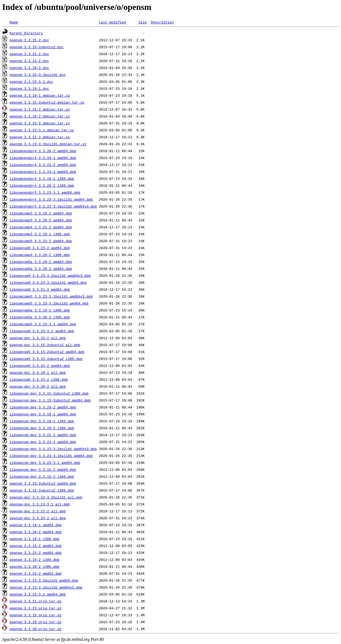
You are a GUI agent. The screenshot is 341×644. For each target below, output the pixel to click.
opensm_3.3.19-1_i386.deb (34, 539)
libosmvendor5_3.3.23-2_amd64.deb (43, 172)
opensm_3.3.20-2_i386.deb (34, 566)
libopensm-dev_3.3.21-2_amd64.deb (43, 435)
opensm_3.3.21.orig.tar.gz (36, 601)
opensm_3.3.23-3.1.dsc (31, 82)
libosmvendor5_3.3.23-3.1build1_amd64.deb (51, 199)
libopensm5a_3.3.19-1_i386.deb (40, 310)
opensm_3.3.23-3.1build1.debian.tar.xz (48, 144)
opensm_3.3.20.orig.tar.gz (36, 629)
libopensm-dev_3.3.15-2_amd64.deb (43, 469)
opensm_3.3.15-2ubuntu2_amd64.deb (43, 483)
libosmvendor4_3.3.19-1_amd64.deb (43, 158)
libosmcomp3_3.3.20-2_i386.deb (40, 255)
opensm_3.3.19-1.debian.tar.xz (40, 95)
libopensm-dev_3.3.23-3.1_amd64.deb (45, 463)
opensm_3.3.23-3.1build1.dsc (38, 75)
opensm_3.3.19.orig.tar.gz (36, 622)
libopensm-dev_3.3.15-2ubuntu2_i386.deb (49, 393)
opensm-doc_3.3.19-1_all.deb (38, 372)
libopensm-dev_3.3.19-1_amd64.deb (43, 414)
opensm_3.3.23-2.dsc (29, 61)
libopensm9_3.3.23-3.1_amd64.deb (42, 331)
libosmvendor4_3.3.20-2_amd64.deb (43, 151)
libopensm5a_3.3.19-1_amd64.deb (41, 262)
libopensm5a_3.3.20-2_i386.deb (40, 317)
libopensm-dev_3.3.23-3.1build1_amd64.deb (51, 456)
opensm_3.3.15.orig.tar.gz (36, 615)
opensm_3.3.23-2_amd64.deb (36, 573)
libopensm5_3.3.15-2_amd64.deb (40, 366)
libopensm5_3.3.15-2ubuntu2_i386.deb (46, 359)
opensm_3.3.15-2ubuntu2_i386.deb (42, 490)
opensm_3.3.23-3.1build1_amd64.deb (44, 580)
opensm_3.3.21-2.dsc (29, 54)
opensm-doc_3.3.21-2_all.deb (38, 511)
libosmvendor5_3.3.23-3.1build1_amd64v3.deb (53, 206)
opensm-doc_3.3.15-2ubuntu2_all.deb (45, 345)
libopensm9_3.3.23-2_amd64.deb (40, 248)
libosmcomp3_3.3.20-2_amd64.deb (41, 220)
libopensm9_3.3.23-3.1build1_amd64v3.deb (50, 276)
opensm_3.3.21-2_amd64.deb (36, 553)
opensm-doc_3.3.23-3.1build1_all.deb (46, 497)
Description (162, 22)
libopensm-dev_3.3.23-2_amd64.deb (43, 442)
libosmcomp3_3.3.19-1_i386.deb (40, 234)
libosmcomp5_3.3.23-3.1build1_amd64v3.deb (51, 296)
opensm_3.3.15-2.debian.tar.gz (40, 109)
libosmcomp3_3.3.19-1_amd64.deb (41, 213)
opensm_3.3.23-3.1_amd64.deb (38, 594)
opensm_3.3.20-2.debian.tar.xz (40, 116)
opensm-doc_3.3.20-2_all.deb (38, 386)
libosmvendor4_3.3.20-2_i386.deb (42, 185)
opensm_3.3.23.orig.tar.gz (36, 608)
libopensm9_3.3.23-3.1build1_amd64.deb (48, 282)
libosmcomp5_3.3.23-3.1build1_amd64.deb (49, 303)
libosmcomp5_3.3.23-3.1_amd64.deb (43, 324)
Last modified (112, 22)
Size (142, 22)
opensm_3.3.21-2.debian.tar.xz (40, 137)
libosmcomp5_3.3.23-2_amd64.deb (41, 241)
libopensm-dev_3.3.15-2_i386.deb (42, 476)
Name (14, 22)
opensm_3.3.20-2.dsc (29, 68)
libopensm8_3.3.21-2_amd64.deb (40, 289)
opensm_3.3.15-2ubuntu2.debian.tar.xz (47, 102)
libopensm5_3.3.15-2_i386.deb (39, 379)
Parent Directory (26, 33)
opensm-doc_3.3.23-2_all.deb (38, 518)
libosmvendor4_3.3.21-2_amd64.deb (43, 165)
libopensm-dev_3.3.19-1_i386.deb (42, 421)
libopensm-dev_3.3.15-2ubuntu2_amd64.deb (50, 400)
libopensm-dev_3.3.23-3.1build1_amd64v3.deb (53, 449)
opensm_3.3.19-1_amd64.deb (36, 525)
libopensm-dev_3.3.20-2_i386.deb (42, 428)
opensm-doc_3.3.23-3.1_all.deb (40, 504)
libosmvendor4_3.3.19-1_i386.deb (42, 179)
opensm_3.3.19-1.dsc (29, 88)
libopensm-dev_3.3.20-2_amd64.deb (43, 407)
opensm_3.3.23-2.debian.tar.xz (40, 123)
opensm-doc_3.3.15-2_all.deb (38, 338)
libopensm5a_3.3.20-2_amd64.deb (41, 269)
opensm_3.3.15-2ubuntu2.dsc (37, 47)
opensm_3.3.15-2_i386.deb (34, 560)
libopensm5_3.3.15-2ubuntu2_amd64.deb (47, 352)
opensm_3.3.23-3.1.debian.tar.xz (42, 130)
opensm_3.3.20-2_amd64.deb (36, 532)
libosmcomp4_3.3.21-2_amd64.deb (41, 227)
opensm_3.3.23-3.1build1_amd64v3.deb (46, 587)
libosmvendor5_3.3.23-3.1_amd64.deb (45, 192)
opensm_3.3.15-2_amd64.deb (36, 546)
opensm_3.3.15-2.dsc (29, 40)
